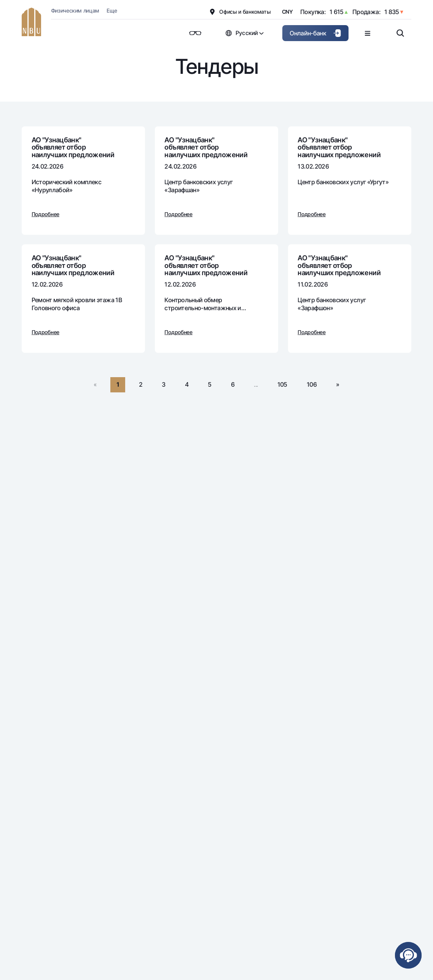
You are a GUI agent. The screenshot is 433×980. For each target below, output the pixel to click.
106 (312, 384)
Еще (112, 10)
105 (282, 384)
